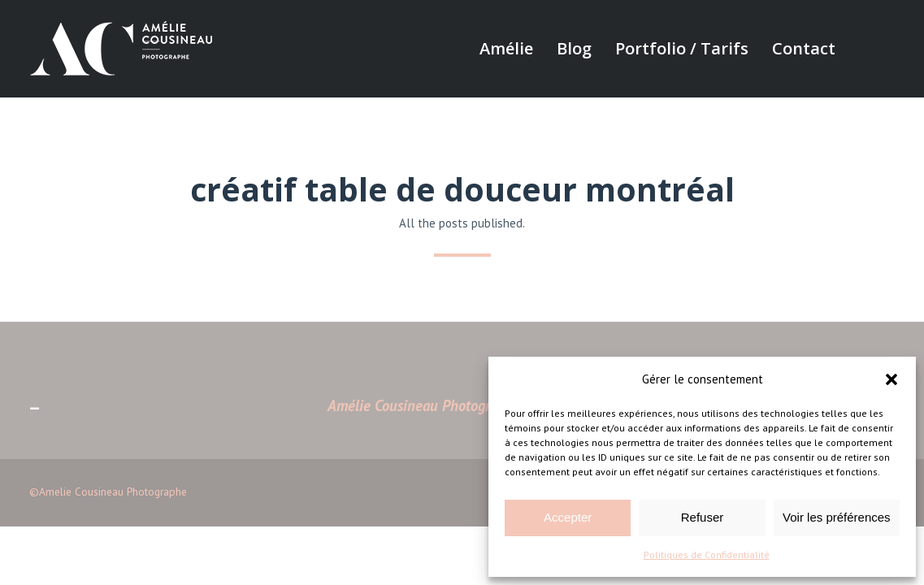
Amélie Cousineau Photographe (424, 405)
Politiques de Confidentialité (707, 555)
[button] (891, 379)
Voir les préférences (837, 517)
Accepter (568, 517)
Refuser (703, 517)
